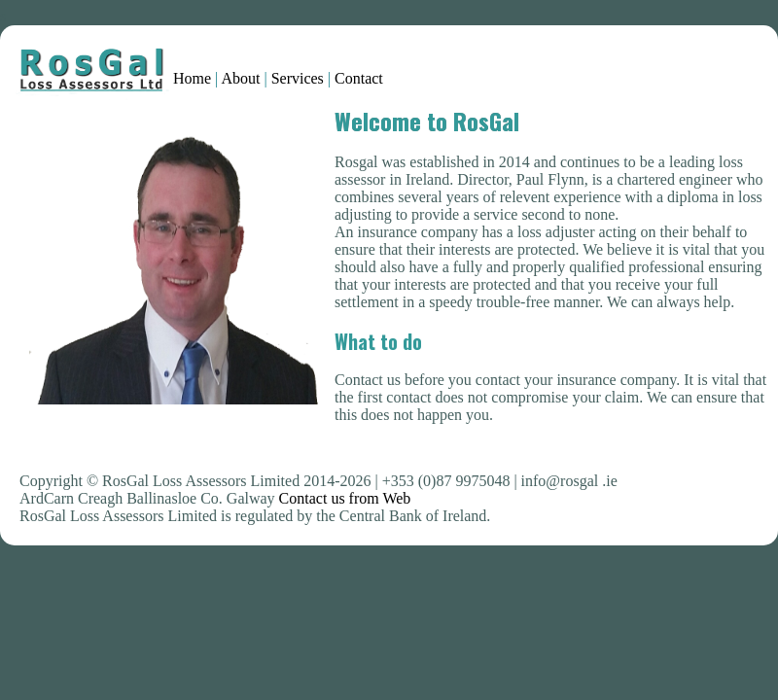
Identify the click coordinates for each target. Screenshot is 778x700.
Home (194, 78)
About (240, 78)
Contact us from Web (345, 498)
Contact (359, 78)
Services (298, 78)
